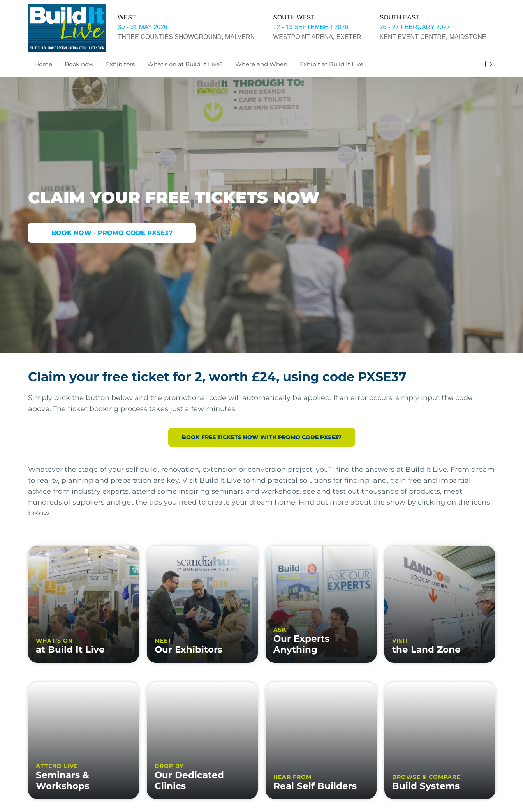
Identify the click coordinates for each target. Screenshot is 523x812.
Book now (79, 64)
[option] (261, 215)
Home (43, 64)
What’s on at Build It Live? (185, 64)
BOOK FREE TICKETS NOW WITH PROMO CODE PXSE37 (262, 437)
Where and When (261, 64)
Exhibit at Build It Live (332, 64)
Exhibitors (120, 64)
